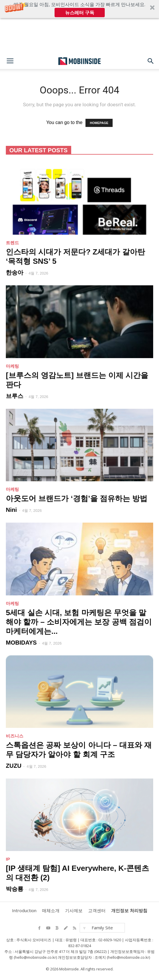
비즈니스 (15, 736)
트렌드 (12, 243)
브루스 (15, 396)
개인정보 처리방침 (129, 910)
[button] (79, 9)
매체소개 (51, 910)
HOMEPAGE (99, 123)
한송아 (15, 273)
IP (8, 859)
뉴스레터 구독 (80, 13)
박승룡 (15, 889)
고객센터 (97, 910)
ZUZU (14, 766)
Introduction (24, 910)
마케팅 (12, 366)
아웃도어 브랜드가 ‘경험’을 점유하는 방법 (77, 498)
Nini (11, 510)
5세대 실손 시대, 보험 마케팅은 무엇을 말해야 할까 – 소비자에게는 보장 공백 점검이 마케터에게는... (79, 622)
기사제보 (74, 910)
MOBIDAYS (21, 643)
